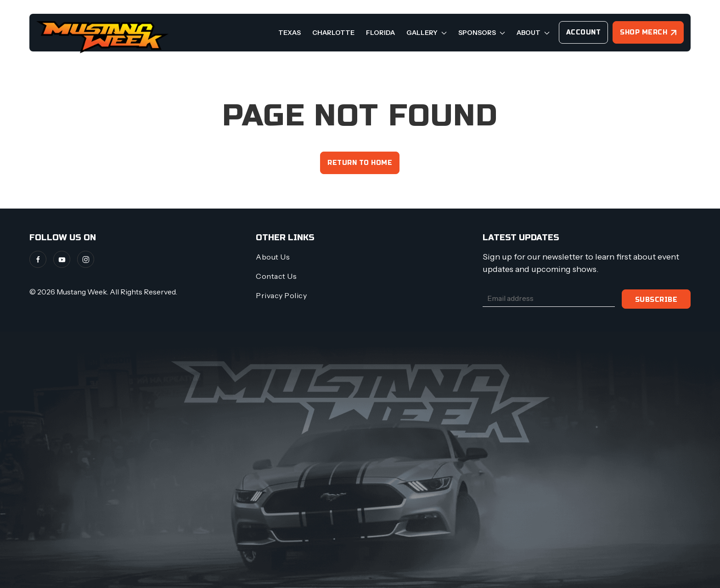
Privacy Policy (281, 295)
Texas (290, 33)
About (533, 33)
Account (584, 32)
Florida (380, 33)
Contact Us (276, 276)
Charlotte (333, 33)
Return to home (360, 163)
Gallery (427, 33)
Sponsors (482, 33)
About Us (273, 257)
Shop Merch (644, 32)
